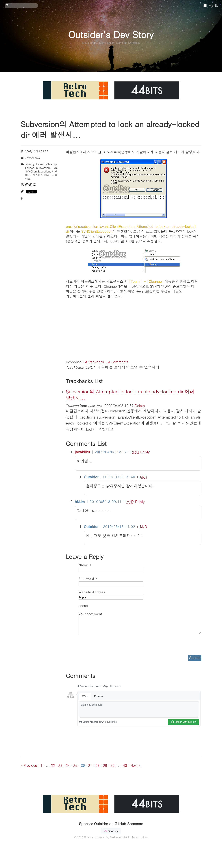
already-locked (35, 164)
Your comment (90, 614)
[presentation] (106, 643)
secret (84, 605)
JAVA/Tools (33, 158)
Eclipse (30, 168)
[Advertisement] (134, 329)
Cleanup (51, 164)
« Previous (29, 765)
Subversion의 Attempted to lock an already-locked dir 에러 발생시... (130, 395)
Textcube (115, 837)
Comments (118, 362)
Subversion (43, 168)
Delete (140, 405)
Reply (145, 452)
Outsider (89, 837)
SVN (54, 168)
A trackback (95, 362)
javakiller (83, 452)
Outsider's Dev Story (111, 34)
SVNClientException (38, 171)
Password (88, 578)
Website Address (92, 592)
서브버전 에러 (41, 175)
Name (85, 565)
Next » (135, 765)
